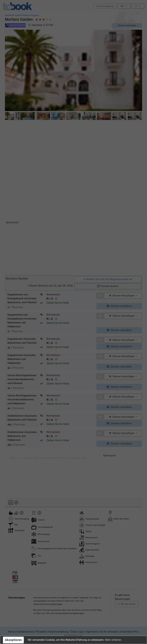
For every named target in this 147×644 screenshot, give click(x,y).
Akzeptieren (13, 640)
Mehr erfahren (113, 640)
